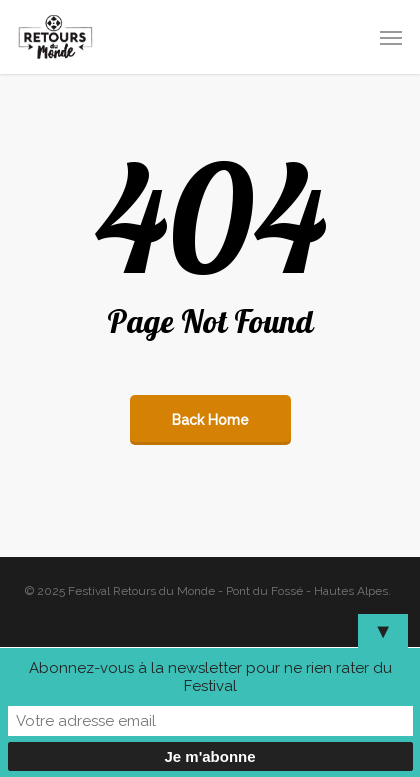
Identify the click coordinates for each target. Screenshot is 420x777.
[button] (391, 37)
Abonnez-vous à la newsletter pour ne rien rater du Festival (210, 677)
